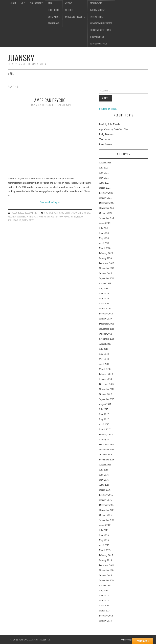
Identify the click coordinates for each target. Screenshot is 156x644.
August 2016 (105, 465)
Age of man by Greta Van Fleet (114, 129)
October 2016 (106, 455)
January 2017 (105, 440)
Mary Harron (40, 217)
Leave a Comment (64, 105)
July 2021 (104, 168)
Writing (69, 3)
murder (50, 217)
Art (23, 3)
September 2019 (107, 278)
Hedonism (12, 217)
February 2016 (106, 495)
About (13, 3)
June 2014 (104, 596)
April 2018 (104, 364)
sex (20, 220)
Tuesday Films (96, 17)
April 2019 (104, 304)
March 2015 (105, 550)
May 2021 (104, 178)
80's (46, 213)
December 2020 (107, 203)
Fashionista (127, 640)
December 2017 (107, 384)
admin (50, 105)
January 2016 (105, 500)
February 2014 (106, 616)
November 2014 (107, 570)
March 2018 (105, 369)
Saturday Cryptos (99, 44)
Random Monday (97, 10)
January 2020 (105, 258)
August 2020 (105, 223)
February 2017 (106, 435)
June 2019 (104, 294)
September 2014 (107, 580)
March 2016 (105, 490)
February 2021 (106, 193)
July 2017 (104, 409)
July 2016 (104, 470)
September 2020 (107, 218)
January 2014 (105, 621)
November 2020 (107, 208)
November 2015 (107, 510)
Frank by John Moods (109, 124)
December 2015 (107, 505)
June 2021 (104, 173)
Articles (69, 10)
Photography (36, 3)
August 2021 (105, 163)
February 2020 (106, 253)
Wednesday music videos (101, 23)
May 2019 (104, 299)
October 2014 (106, 575)
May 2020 (104, 238)
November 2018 (107, 329)
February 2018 (106, 374)
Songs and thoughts (75, 17)
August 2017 (105, 404)
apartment (53, 213)
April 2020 (104, 243)
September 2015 (107, 520)
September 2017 (107, 399)
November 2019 (107, 268)
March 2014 (105, 611)
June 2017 (104, 414)
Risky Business (106, 134)
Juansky (21, 58)
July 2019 (104, 289)
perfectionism (70, 217)
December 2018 (107, 324)
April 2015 (104, 545)
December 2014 (107, 565)
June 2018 (104, 354)
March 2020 (105, 248)
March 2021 (105, 188)
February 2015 (106, 555)
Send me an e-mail (108, 109)
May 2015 (104, 540)
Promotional (54, 23)
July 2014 (104, 591)
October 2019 (106, 273)
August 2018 (105, 344)
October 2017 (106, 394)
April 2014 (104, 606)
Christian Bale (84, 213)
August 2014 (105, 586)
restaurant (13, 220)
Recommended (96, 3)
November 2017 (107, 389)
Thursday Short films (100, 30)
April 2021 (104, 183)
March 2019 (105, 309)
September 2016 (107, 460)
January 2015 (105, 560)
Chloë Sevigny (71, 213)
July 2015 (104, 530)
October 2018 (106, 334)
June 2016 (104, 475)
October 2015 (106, 515)
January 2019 (105, 319)
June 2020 (104, 233)
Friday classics (97, 37)
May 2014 (104, 601)
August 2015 (105, 525)
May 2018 (104, 359)
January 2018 (105, 379)
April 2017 (104, 424)
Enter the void (106, 144)
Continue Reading (50, 202)
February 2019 (106, 314)
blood (61, 213)
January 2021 (105, 198)
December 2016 (107, 445)
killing (30, 217)
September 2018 (107, 339)
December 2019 (107, 263)
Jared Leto (21, 217)
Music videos (54, 17)
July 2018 (104, 349)
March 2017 (105, 429)
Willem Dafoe (28, 220)
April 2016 (104, 485)
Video (50, 3)
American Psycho (50, 100)
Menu (11, 74)
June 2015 (104, 535)
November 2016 (107, 450)
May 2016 (104, 480)
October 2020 (106, 213)
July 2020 (104, 228)
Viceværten (104, 139)
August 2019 (105, 283)
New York (59, 217)
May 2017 (104, 419)
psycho (80, 217)
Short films (53, 10)
